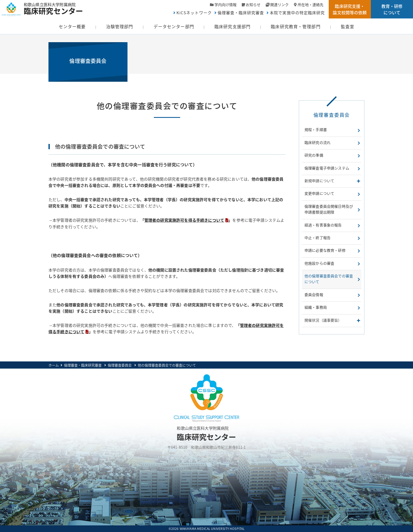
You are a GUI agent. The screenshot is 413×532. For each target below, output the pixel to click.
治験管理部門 (120, 26)
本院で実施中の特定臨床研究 (297, 13)
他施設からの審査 (319, 263)
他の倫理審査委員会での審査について (329, 279)
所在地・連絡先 (311, 4)
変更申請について (319, 193)
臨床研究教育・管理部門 (296, 26)
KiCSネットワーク (194, 13)
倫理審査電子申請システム (327, 168)
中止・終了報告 (318, 238)
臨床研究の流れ (318, 142)
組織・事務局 (316, 307)
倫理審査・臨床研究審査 (241, 13)
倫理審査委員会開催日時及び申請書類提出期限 (329, 209)
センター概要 (72, 26)
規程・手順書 (316, 129)
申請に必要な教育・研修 (325, 250)
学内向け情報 (225, 4)
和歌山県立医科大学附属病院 (56, 8)
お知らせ (253, 4)
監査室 (348, 26)
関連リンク (279, 4)
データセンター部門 (174, 26)
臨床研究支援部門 (232, 26)
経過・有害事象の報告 (323, 225)
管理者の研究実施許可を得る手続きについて (184, 220)
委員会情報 (314, 294)
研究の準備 (314, 155)
